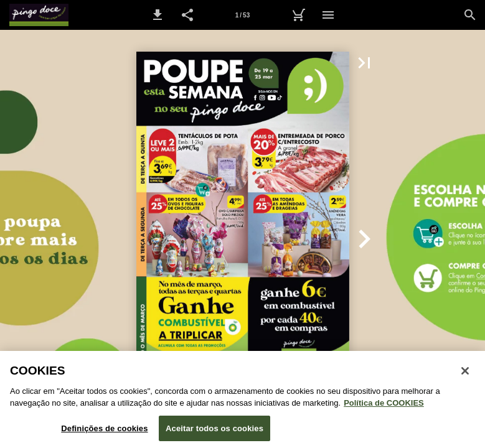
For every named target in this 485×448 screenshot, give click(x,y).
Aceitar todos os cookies (214, 433)
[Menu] (328, 15)
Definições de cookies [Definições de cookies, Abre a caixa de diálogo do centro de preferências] (104, 433)
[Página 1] (243, 15)
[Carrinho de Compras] (298, 15)
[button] (158, 15)
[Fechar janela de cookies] (465, 375)
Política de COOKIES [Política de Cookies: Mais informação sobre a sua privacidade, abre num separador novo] (384, 408)
